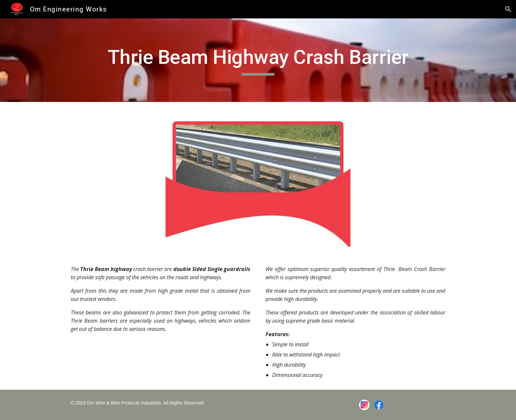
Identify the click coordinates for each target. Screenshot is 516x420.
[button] (508, 9)
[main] (258, 60)
